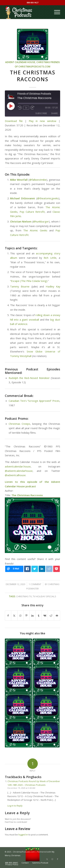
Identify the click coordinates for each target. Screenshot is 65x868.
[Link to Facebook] (58, 859)
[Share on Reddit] (51, 616)
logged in (23, 835)
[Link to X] (47, 859)
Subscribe (41, 113)
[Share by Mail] (57, 616)
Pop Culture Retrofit (32, 212)
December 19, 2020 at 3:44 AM (21, 788)
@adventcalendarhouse (19, 471)
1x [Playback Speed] (26, 108)
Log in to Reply (15, 806)
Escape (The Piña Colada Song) (29, 281)
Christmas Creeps (19, 424)
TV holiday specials (44, 596)
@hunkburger (41, 221)
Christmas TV (24, 596)
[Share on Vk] (45, 616)
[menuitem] (55, 12)
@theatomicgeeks (48, 198)
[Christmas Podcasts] (27, 12)
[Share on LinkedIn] (33, 616)
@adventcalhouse (15, 475)
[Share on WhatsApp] (20, 616)
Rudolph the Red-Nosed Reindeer (29, 378)
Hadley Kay (53, 286)
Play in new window (43, 121)
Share (54, 113)
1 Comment (35, 584)
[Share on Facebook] (8, 616)
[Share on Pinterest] (27, 616)
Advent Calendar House (20, 62)
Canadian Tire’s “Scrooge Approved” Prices (34, 401)
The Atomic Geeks (35, 230)
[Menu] (55, 12)
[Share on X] (14, 616)
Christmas (43, 62)
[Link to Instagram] (52, 859)
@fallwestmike (38, 180)
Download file (14, 121)
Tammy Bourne (20, 286)
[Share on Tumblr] (39, 616)
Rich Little (50, 258)
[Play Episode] (11, 106)
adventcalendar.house (18, 466)
